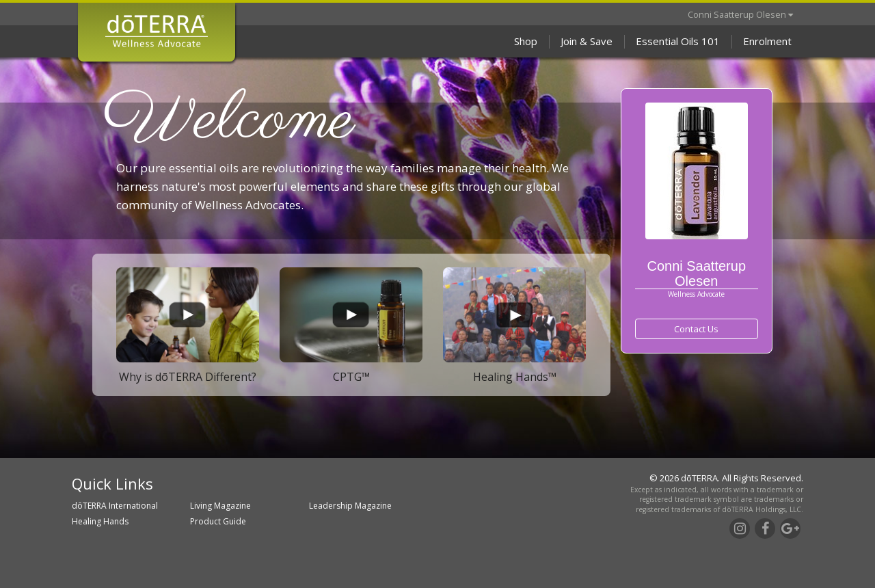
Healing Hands (100, 521)
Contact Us (696, 329)
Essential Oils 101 (678, 41)
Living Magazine (220, 506)
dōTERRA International (115, 506)
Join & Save (587, 41)
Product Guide (218, 521)
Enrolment (767, 41)
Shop (526, 41)
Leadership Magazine (350, 506)
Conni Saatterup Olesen (740, 14)
